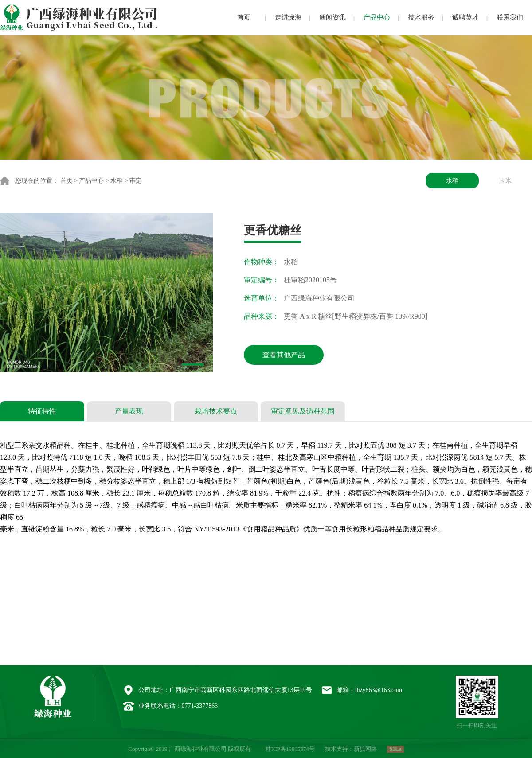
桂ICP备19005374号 (290, 749)
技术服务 (421, 17)
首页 (244, 17)
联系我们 (510, 17)
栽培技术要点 (216, 411)
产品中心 (377, 17)
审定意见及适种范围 (303, 411)
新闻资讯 (332, 17)
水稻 (117, 181)
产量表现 (129, 411)
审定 (136, 181)
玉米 (505, 181)
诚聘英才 (465, 17)
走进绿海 (288, 17)
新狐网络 (365, 749)
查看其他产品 (284, 355)
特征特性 (42, 411)
